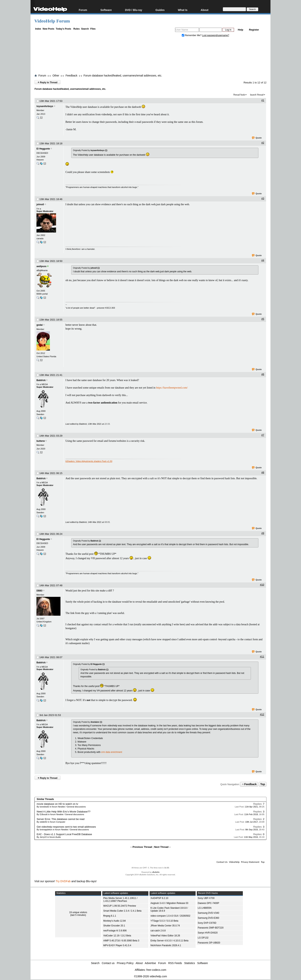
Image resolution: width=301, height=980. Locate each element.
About (204, 10)
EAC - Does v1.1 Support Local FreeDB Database (64, 834)
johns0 (40, 204)
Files (93, 29)
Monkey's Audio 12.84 (115, 921)
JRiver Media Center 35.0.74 (165, 926)
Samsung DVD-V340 (208, 913)
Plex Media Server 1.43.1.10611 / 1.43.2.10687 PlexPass (120, 900)
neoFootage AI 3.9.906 (115, 931)
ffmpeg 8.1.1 (110, 916)
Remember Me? (192, 35)
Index (38, 29)
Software (106, 10)
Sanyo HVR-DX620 (208, 933)
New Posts (48, 29)
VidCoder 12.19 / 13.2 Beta (117, 936)
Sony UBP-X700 (206, 898)
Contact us (108, 963)
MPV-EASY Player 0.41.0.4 (117, 945)
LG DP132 (203, 938)
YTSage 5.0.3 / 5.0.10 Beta (164, 921)
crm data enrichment (112, 752)
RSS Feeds (175, 963)
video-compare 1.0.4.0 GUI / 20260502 (170, 916)
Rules (76, 29)
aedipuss (41, 266)
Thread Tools (239, 95)
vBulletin (156, 872)
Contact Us (222, 862)
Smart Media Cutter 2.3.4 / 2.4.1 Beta (122, 911)
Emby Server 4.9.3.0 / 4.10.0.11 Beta (169, 941)
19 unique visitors (78, 912)
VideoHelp (234, 862)
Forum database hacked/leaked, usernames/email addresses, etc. (123, 76)
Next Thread (161, 847)
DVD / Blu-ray (134, 10)
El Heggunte (43, 149)
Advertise (150, 963)
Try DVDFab (63, 881)
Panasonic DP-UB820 (209, 943)
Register (254, 30)
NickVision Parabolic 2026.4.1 (166, 945)
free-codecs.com (156, 970)
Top (263, 784)
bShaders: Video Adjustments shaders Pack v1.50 (89, 461)
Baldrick (41, 380)
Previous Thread (142, 847)
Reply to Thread (48, 82)
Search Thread (257, 95)
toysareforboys (45, 106)
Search (85, 29)
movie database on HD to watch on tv (57, 804)
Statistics (190, 963)
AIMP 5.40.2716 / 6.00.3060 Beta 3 (121, 941)
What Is (183, 10)
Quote (257, 138)
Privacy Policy (125, 963)
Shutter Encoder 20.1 (114, 926)
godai (40, 325)
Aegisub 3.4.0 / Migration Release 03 (169, 903)
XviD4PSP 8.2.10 (159, 898)
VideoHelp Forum (52, 21)
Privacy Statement (250, 862)
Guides (160, 10)
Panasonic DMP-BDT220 (211, 928)
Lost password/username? (216, 35)
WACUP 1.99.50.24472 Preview (120, 906)
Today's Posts (63, 29)
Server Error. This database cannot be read (61, 819)
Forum (83, 10)
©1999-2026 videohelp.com (150, 976)
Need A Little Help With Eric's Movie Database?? (64, 812)
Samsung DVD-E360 (208, 918)
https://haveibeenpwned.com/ (172, 388)
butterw (41, 441)
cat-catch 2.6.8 (158, 931)
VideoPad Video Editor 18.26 (165, 936)
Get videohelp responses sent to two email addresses (66, 827)
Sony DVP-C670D (207, 923)
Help (241, 30)
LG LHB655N (205, 908)
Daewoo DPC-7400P (208, 903)
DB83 (39, 591)
